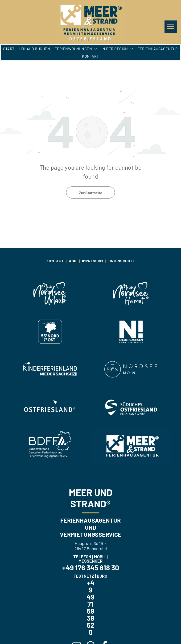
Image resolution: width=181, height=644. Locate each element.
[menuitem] (9, 49)
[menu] (171, 27)
